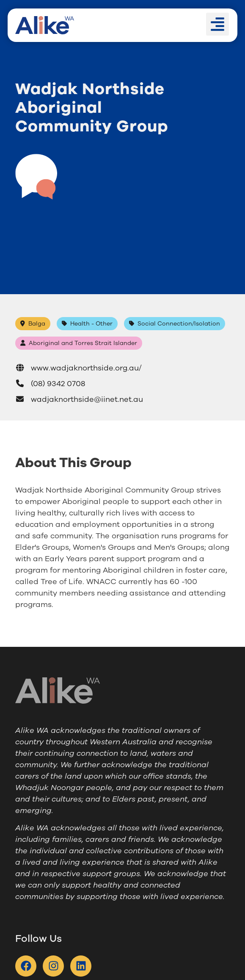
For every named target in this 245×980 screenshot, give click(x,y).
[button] (217, 24)
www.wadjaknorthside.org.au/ (78, 368)
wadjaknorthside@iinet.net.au (79, 399)
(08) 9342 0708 (50, 384)
